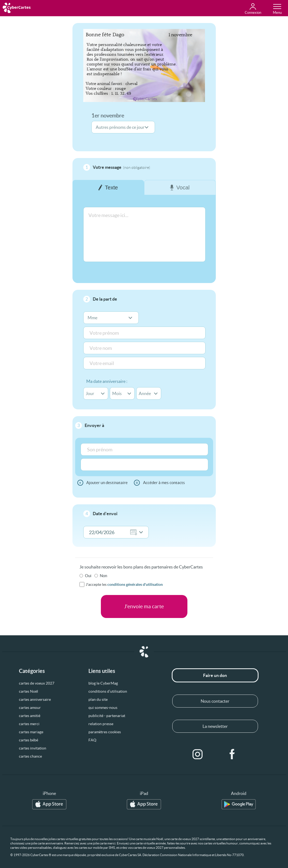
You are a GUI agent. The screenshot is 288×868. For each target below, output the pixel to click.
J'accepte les (124, 584)
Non (103, 576)
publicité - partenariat (107, 716)
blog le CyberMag (103, 683)
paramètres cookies (105, 732)
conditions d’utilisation (108, 691)
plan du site (98, 699)
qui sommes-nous (103, 708)
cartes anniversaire (35, 699)
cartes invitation (33, 748)
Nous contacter (215, 701)
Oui (88, 576)
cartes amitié (30, 716)
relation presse (101, 724)
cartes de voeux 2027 (37, 683)
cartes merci (29, 724)
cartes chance (30, 756)
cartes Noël (29, 691)
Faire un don (215, 675)
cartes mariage (31, 732)
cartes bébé (29, 740)
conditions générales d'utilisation (135, 584)
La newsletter (215, 726)
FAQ (92, 740)
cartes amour (30, 708)
